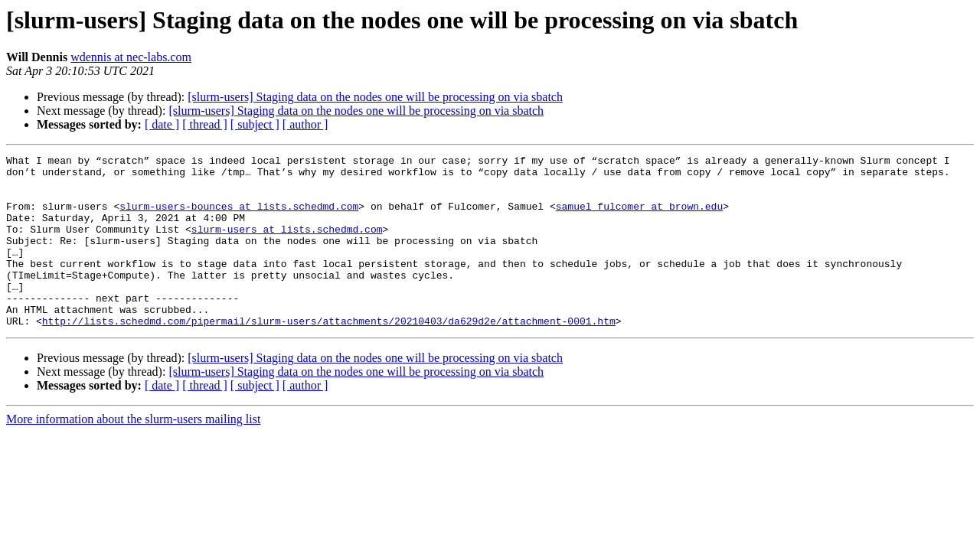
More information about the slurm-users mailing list (133, 453)
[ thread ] (205, 124)
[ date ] (162, 124)
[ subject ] (255, 124)
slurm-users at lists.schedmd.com (287, 245)
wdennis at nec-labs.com (131, 57)
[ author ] (305, 124)
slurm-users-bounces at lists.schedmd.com (239, 217)
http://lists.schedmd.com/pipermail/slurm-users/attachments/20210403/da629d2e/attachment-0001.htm (329, 355)
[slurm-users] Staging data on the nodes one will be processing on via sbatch (375, 97)
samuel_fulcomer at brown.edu (639, 217)
